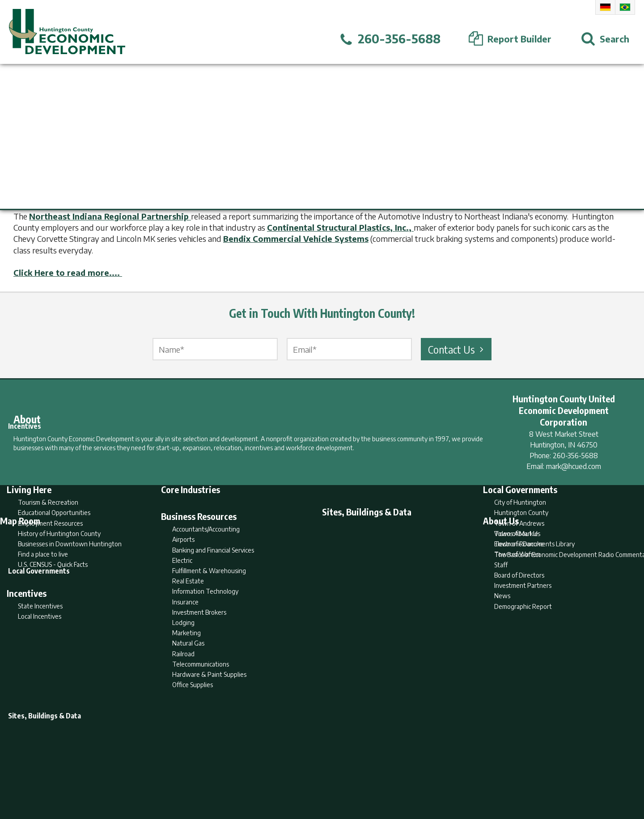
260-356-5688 (575, 456)
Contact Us (457, 349)
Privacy (361, 777)
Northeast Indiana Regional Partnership (110, 216)
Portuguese (625, 7)
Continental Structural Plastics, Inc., (340, 227)
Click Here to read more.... (68, 272)
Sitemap (394, 777)
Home (248, 777)
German (605, 7)
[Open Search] (605, 39)
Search (276, 777)
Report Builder (318, 777)
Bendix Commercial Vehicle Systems (296, 239)
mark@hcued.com (574, 466)
